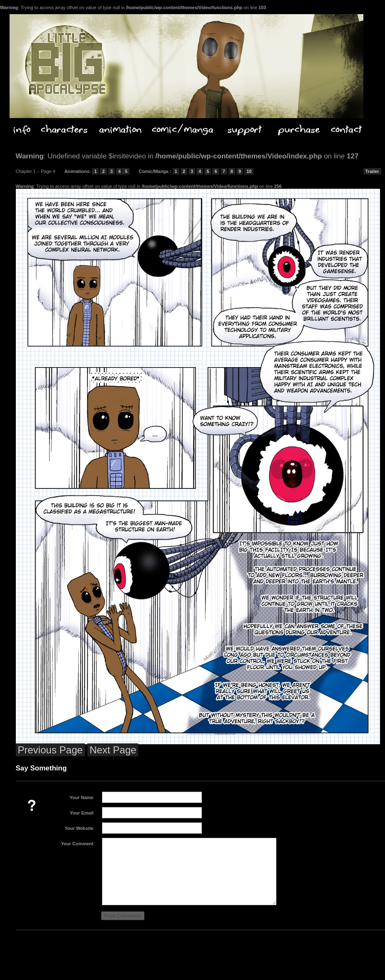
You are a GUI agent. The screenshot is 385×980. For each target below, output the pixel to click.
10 (249, 171)
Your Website (79, 828)
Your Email (82, 813)
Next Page (113, 750)
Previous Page (50, 750)
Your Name (81, 797)
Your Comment (77, 844)
